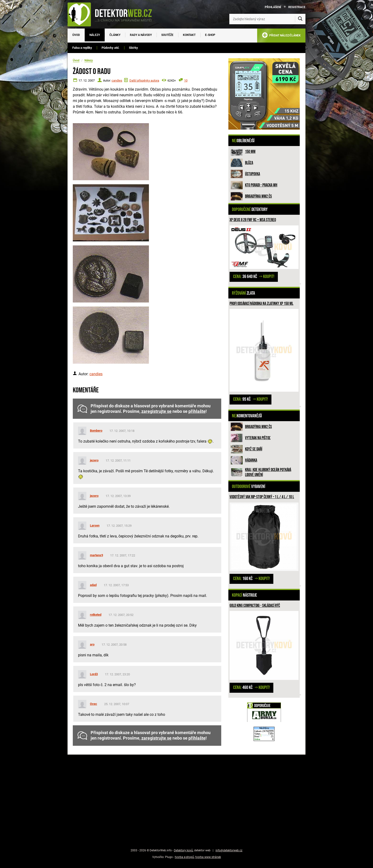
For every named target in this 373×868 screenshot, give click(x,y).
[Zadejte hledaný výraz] (267, 19)
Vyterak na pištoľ (258, 438)
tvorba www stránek (208, 857)
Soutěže (167, 35)
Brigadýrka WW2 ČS (258, 196)
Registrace (297, 7)
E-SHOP (210, 35)
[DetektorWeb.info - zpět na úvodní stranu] (113, 14)
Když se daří (254, 449)
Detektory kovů (183, 850)
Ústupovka (253, 174)
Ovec (93, 704)
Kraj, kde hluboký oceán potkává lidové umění (268, 472)
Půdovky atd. (110, 48)
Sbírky (133, 48)
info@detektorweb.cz (229, 850)
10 (186, 80)
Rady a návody (141, 35)
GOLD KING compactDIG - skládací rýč (255, 606)
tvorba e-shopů (184, 857)
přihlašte (197, 411)
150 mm (250, 152)
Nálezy (95, 35)
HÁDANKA (251, 460)
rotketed (96, 615)
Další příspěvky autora (144, 80)
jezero (94, 460)
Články (115, 35)
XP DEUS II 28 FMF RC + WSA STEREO (253, 220)
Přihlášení (273, 7)
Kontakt (189, 35)
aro (92, 644)
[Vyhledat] (300, 19)
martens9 (96, 555)
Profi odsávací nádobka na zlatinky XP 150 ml (261, 304)
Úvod (76, 35)
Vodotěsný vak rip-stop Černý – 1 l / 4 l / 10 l (262, 497)
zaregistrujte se (156, 411)
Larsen (95, 525)
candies (117, 80)
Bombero (96, 431)
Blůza (249, 163)
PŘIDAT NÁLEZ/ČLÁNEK (281, 36)
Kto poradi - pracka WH (261, 185)
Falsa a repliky (82, 48)
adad (93, 585)
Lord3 (94, 674)
